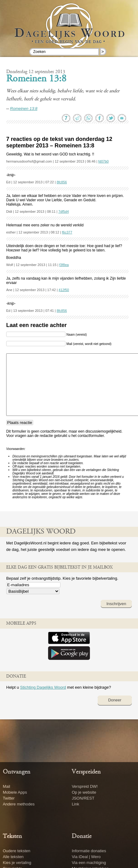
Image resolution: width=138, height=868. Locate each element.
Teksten (12, 836)
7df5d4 (64, 212)
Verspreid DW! (85, 786)
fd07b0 (104, 161)
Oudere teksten (17, 851)
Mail (7, 786)
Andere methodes (19, 804)
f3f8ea (64, 265)
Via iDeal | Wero (86, 857)
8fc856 (62, 182)
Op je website (84, 792)
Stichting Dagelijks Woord (43, 687)
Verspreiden (86, 772)
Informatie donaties (89, 851)
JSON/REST (83, 798)
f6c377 (67, 232)
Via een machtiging (89, 863)
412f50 (64, 290)
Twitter (9, 798)
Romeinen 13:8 (36, 79)
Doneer (115, 700)
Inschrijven (116, 604)
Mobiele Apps (15, 792)
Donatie (82, 836)
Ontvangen (17, 772)
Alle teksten (13, 857)
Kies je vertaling (17, 863)
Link (75, 804)
